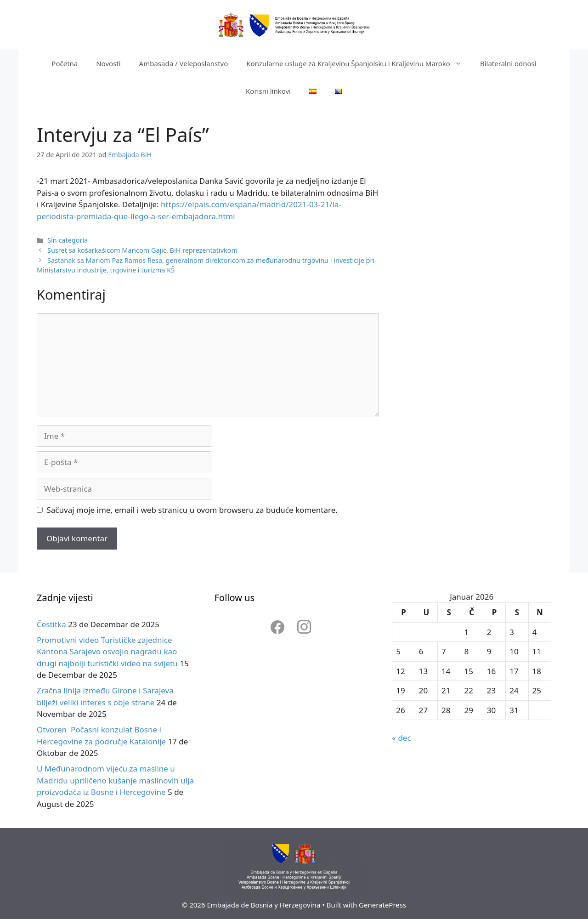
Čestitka (51, 624)
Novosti (108, 63)
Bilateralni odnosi (508, 63)
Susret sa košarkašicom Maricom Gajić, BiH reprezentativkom (142, 250)
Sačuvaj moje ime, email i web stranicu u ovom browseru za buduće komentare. (192, 510)
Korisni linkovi (268, 91)
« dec (401, 738)
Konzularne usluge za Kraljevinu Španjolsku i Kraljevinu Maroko (359, 63)
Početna (65, 63)
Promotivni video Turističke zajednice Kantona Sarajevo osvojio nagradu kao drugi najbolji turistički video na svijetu (107, 652)
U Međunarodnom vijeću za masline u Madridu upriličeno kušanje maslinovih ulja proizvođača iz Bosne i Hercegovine (115, 780)
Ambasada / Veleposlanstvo (184, 63)
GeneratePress (382, 905)
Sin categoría (68, 240)
